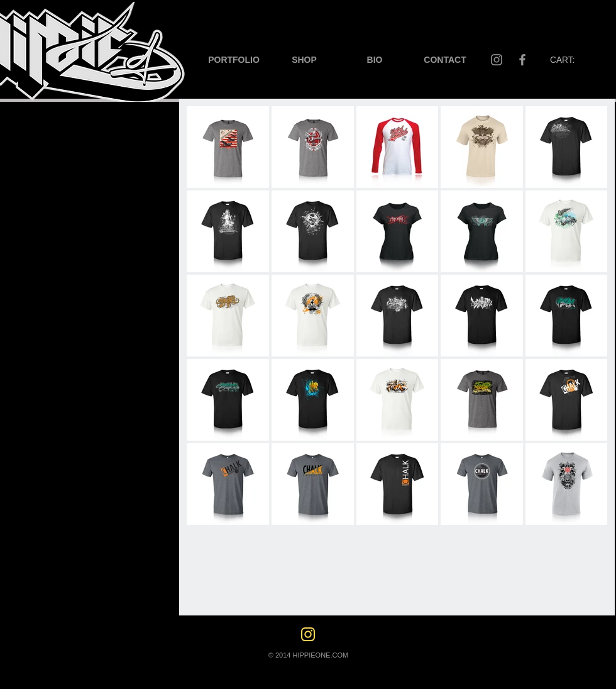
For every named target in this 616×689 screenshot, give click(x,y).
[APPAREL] (29, 322)
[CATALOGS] (34, 293)
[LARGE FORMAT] (46, 264)
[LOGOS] (47, 126)
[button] (234, 60)
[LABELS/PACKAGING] (58, 207)
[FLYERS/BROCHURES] (57, 179)
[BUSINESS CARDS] (50, 152)
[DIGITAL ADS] (38, 236)
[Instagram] (497, 60)
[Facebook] (522, 60)
